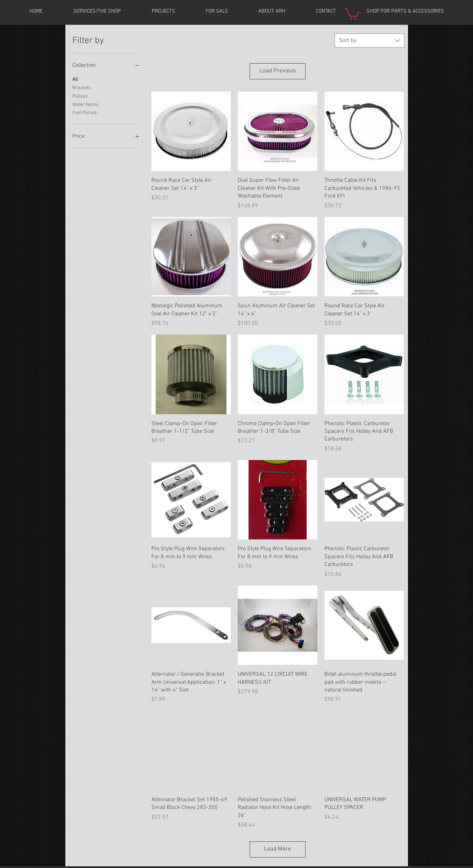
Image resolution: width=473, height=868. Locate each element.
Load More (278, 849)
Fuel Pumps (85, 112)
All (75, 79)
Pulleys (80, 96)
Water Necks (85, 104)
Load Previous (278, 71)
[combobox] (370, 41)
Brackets (82, 87)
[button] (163, 11)
